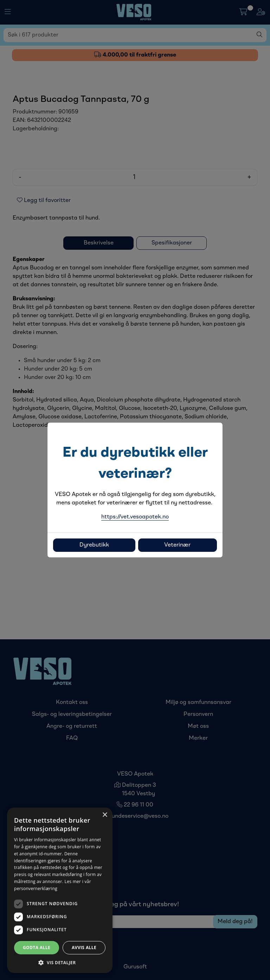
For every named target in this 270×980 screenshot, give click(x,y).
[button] (60, 962)
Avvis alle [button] (84, 948)
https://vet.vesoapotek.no (135, 517)
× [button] (105, 815)
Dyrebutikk (94, 545)
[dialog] (60, 890)
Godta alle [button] (37, 948)
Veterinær (177, 545)
